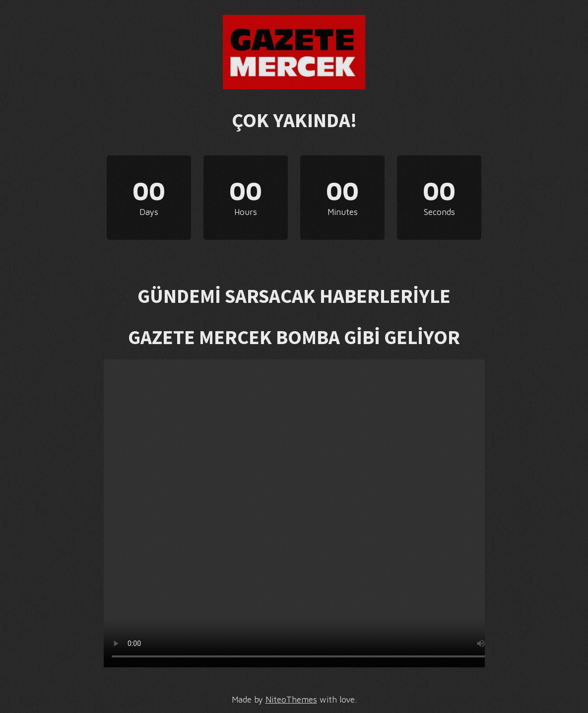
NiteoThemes (291, 700)
